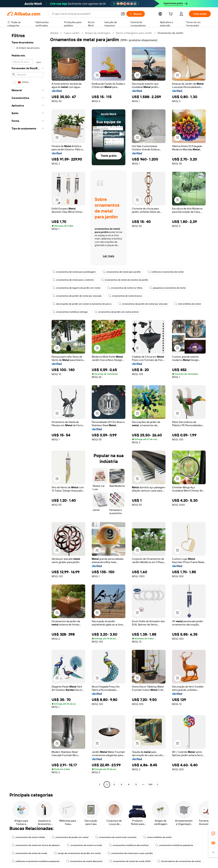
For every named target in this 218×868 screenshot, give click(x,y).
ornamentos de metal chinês (28, 837)
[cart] (171, 14)
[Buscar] (136, 14)
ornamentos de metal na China (125, 288)
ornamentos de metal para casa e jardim (130, 853)
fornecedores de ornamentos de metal (179, 861)
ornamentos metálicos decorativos (129, 845)
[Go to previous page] (100, 784)
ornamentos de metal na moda (84, 845)
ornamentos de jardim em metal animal (117, 312)
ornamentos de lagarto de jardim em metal (76, 288)
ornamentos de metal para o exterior (73, 280)
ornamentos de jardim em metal (70, 837)
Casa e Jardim (72, 33)
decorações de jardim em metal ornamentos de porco (82, 304)
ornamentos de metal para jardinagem (74, 272)
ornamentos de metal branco (125, 296)
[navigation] (28, 409)
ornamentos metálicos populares (174, 845)
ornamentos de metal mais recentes (116, 837)
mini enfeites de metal (188, 304)
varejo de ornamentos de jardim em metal (77, 853)
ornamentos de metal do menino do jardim (125, 280)
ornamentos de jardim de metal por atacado (77, 296)
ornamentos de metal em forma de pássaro (36, 845)
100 (151, 784)
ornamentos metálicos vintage (70, 312)
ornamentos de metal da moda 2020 (130, 861)
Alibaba (54, 33)
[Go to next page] (158, 784)
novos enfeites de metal (157, 837)
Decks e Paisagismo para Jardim (134, 33)
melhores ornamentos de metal (166, 272)
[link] (213, 833)
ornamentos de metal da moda (29, 853)
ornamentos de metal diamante (84, 861)
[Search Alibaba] (85, 14)
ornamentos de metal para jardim (122, 272)
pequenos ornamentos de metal (167, 288)
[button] (123, 14)
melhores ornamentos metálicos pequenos (36, 861)
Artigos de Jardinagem (98, 33)
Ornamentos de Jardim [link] (170, 33)
